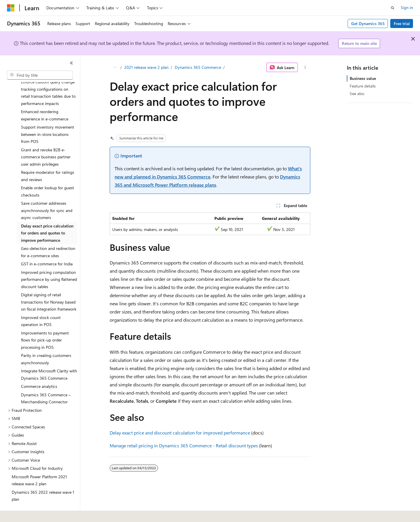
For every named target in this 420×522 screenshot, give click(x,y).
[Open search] (393, 8)
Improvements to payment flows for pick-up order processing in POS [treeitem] (45, 324)
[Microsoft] (11, 8)
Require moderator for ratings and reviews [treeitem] (48, 160)
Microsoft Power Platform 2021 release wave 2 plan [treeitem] (39, 464)
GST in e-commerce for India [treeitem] (47, 248)
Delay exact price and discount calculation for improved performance (180, 433)
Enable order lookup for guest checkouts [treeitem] (48, 175)
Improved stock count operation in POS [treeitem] (41, 305)
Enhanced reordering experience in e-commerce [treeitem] (45, 99)
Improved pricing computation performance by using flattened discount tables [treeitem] (49, 263)
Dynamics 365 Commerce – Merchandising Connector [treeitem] (46, 382)
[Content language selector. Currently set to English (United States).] (34, 514)
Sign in (407, 7)
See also (357, 93)
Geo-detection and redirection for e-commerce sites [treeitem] (48, 236)
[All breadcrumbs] (115, 67)
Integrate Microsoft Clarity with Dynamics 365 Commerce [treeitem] (49, 358)
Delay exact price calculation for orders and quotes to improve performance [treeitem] (47, 217)
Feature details (363, 86)
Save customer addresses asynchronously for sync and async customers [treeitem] (47, 194)
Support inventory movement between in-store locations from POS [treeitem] (48, 118)
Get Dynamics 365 (368, 23)
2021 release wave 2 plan (146, 67)
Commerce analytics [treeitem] (39, 370)
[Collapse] (71, 63)
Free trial (402, 23)
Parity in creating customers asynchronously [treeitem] (46, 343)
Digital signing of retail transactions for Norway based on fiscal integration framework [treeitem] (49, 286)
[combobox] (40, 75)
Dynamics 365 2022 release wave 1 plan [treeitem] (43, 480)
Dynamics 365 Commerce (198, 67)
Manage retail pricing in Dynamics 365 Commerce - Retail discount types (184, 445)
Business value (363, 78)
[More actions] (305, 67)
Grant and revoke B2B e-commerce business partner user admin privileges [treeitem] (46, 141)
